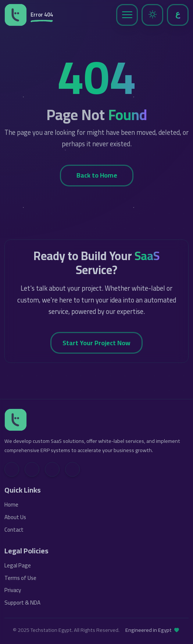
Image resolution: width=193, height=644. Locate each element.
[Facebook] (32, 469)
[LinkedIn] (12, 469)
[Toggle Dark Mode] (152, 15)
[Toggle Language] (178, 15)
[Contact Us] (72, 469)
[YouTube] (52, 469)
